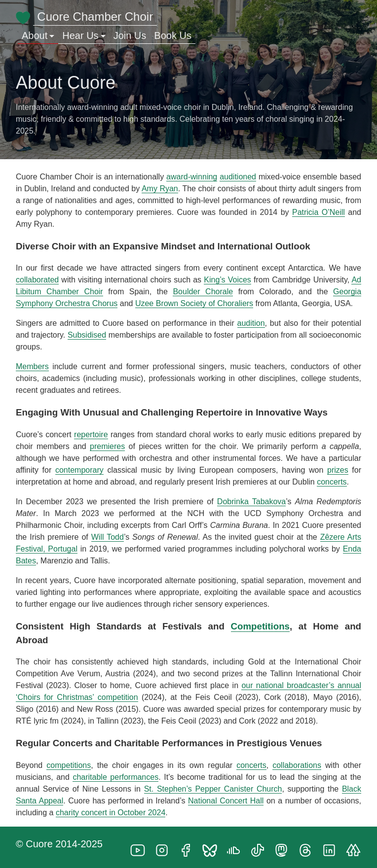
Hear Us (84, 35)
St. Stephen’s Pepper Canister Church (213, 789)
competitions (69, 765)
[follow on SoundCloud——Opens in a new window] (236, 847)
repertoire (91, 434)
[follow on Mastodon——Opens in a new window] (284, 847)
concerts (332, 482)
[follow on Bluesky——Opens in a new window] (213, 847)
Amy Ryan (160, 189)
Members (32, 366)
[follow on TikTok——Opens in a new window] (261, 847)
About (38, 35)
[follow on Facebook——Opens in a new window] (188, 847)
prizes (338, 470)
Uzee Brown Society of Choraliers (194, 303)
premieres (107, 446)
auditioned (238, 177)
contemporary (79, 470)
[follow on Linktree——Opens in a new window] (356, 847)
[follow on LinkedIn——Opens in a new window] (332, 847)
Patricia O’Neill (319, 212)
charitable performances (115, 777)
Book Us (173, 35)
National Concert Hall (226, 801)
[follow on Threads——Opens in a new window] (308, 847)
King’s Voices (227, 280)
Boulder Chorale (203, 292)
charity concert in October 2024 (111, 813)
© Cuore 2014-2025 (59, 844)
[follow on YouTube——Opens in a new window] (141, 847)
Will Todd (108, 537)
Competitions (261, 626)
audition (251, 323)
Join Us (130, 35)
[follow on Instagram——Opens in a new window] (165, 847)
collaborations (297, 765)
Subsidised (87, 335)
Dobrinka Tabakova (251, 502)
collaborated (37, 280)
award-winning (192, 177)
